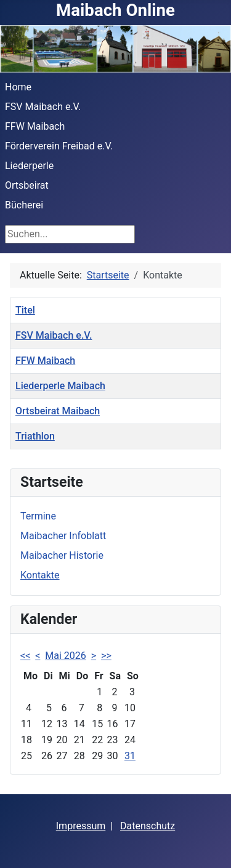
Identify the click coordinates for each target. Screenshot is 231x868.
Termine (38, 516)
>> (106, 656)
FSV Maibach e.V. (43, 107)
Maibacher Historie (62, 555)
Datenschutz (148, 826)
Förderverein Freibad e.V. (59, 146)
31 (130, 756)
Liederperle (29, 166)
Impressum (81, 826)
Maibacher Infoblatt (63, 536)
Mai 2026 (66, 656)
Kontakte (40, 575)
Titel (25, 310)
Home (18, 87)
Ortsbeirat (27, 185)
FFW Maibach (35, 126)
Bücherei (24, 205)
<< (25, 656)
